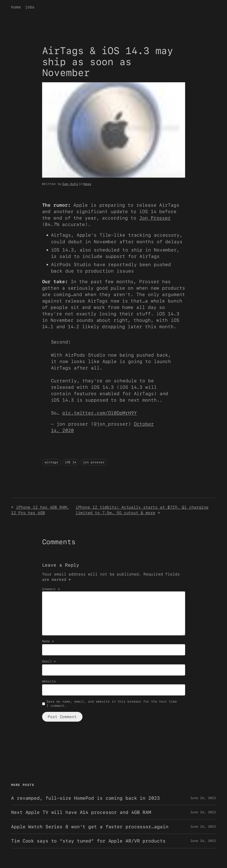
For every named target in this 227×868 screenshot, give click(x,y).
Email (49, 661)
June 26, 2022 (203, 798)
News (87, 184)
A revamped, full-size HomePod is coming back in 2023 (85, 798)
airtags (51, 462)
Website (49, 681)
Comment (51, 589)
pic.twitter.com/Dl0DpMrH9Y (99, 413)
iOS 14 (71, 462)
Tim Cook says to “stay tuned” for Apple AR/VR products (88, 841)
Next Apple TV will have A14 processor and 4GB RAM (81, 812)
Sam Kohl (70, 184)
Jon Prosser (155, 218)
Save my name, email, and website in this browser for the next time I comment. (112, 704)
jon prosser (94, 462)
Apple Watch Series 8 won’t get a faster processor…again (90, 827)
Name (48, 641)
